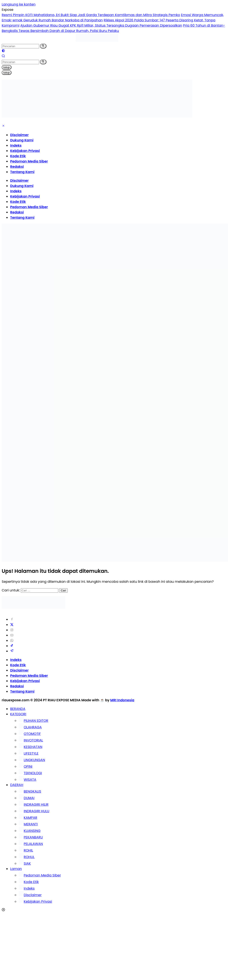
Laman (16, 869)
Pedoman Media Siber (29, 161)
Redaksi (17, 167)
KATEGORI (18, 714)
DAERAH (17, 785)
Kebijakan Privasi (25, 151)
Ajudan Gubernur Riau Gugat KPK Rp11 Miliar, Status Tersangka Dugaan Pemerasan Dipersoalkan (101, 25)
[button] (43, 46)
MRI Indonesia (122, 700)
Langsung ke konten (19, 4)
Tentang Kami (22, 172)
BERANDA (18, 709)
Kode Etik (18, 156)
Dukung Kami (22, 140)
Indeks (16, 145)
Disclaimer (19, 135)
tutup (7, 67)
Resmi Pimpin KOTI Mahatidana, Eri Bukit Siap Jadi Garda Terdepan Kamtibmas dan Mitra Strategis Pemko (91, 15)
